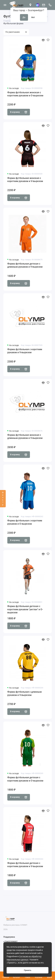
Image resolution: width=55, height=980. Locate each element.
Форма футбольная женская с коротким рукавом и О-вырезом (25, 94)
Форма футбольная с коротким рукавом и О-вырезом (25, 522)
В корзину (19, 112)
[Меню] (5, 5)
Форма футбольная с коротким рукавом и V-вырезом (25, 351)
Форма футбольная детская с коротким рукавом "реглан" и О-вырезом (25, 609)
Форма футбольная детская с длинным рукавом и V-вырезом (25, 265)
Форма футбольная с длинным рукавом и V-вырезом (24, 693)
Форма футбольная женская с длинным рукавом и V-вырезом (25, 437)
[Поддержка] (50, 5)
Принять (28, 970)
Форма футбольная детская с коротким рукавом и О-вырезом (25, 779)
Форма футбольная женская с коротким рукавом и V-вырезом (25, 180)
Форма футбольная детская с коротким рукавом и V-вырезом (25, 865)
